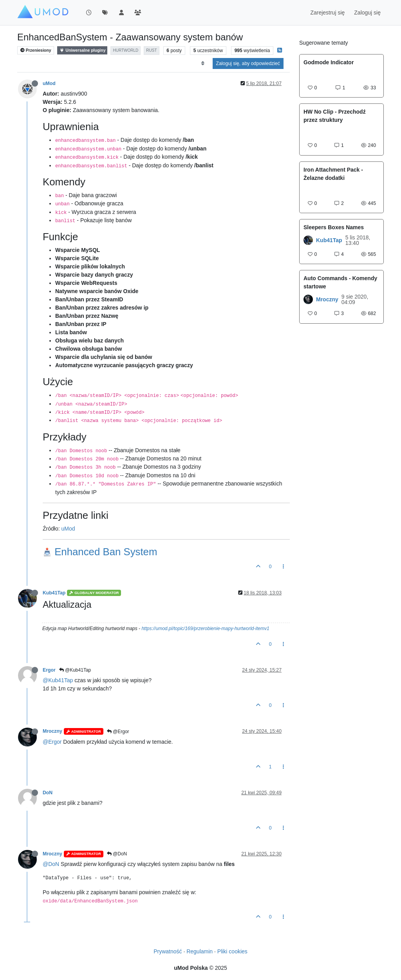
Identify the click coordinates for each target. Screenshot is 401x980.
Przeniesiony (36, 50)
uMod (49, 83)
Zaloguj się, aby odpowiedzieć (248, 63)
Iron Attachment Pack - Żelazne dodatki (333, 174)
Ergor (49, 670)
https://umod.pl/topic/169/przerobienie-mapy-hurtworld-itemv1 (205, 629)
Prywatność (168, 951)
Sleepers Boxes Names (334, 227)
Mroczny (52, 731)
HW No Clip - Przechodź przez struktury (335, 116)
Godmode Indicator (329, 62)
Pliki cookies (232, 951)
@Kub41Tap (75, 670)
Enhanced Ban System (100, 552)
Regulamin (200, 951)
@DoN (117, 854)
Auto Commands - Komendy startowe (340, 282)
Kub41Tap (54, 593)
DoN (48, 793)
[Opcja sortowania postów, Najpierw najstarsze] (203, 63)
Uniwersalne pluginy (82, 50)
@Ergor (118, 732)
